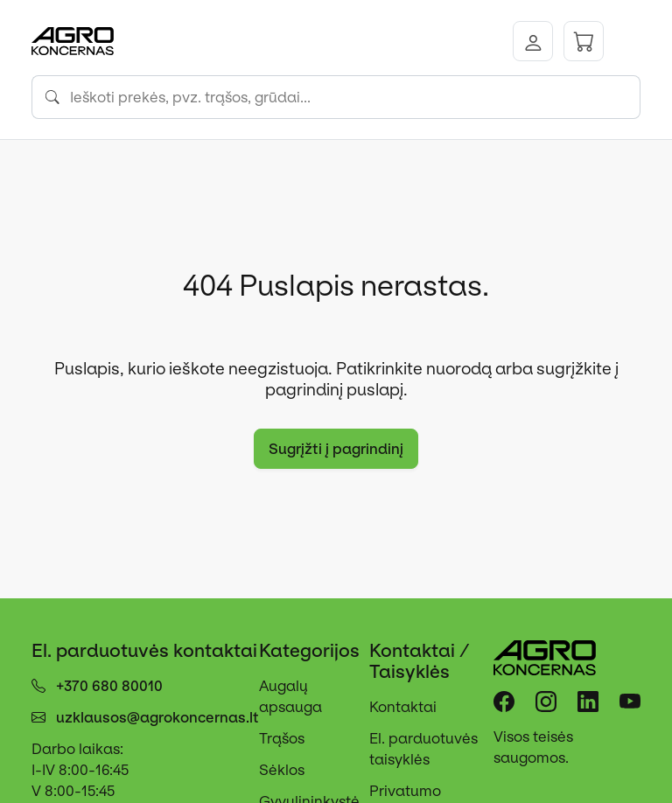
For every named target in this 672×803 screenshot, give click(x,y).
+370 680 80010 (109, 686)
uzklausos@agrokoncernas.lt (157, 717)
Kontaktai (403, 707)
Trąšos (282, 738)
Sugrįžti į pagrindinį (336, 449)
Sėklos (282, 770)
